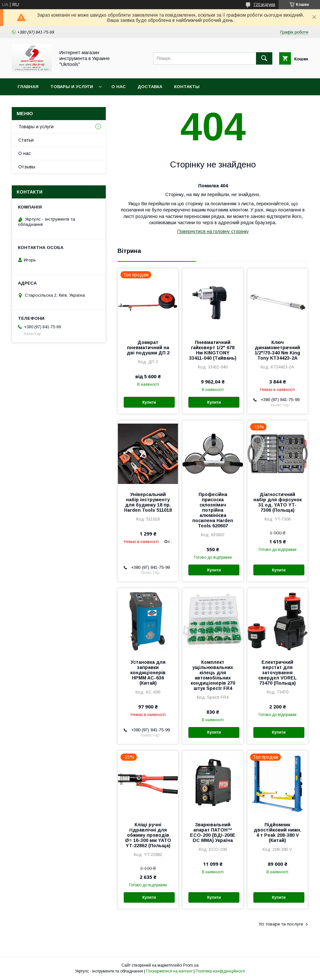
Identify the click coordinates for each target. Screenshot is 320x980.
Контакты (187, 87)
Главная (28, 87)
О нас (119, 87)
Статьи (26, 140)
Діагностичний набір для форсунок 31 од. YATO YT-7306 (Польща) (278, 502)
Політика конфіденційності (220, 971)
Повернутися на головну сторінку (213, 231)
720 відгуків (264, 5)
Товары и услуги (72, 87)
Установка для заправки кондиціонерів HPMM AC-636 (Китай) (148, 673)
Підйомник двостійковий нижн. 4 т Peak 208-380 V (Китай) (278, 832)
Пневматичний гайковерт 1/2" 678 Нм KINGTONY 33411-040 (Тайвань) (213, 350)
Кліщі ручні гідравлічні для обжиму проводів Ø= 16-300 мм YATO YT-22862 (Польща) (148, 835)
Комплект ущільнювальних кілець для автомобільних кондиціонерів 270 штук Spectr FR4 (213, 675)
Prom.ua (191, 965)
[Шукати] (264, 58)
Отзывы (27, 167)
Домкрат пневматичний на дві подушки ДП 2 (148, 348)
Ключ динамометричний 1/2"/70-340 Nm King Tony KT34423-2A (277, 350)
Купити (149, 402)
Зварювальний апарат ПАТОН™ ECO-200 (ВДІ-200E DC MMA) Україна (213, 832)
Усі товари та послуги (281, 924)
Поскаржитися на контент (169, 971)
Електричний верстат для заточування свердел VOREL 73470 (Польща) (278, 673)
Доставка (150, 87)
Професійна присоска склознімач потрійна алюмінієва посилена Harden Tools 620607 (213, 510)
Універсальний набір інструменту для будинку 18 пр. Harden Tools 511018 (148, 502)
